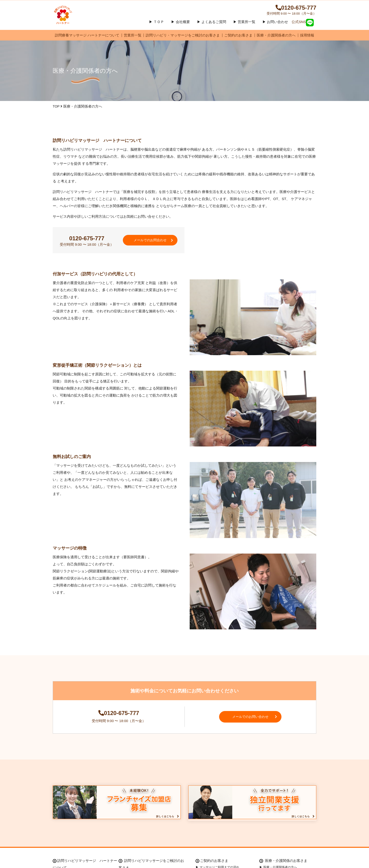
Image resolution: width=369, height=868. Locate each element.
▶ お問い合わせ (275, 25)
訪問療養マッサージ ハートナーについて (87, 38)
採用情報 (307, 38)
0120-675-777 (288, 9)
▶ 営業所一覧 (244, 25)
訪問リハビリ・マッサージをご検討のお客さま (183, 38)
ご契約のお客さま (238, 38)
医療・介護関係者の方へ (276, 38)
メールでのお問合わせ (152, 245)
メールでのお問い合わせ (255, 725)
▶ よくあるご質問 (212, 25)
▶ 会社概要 (180, 25)
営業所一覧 (133, 38)
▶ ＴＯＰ (156, 25)
